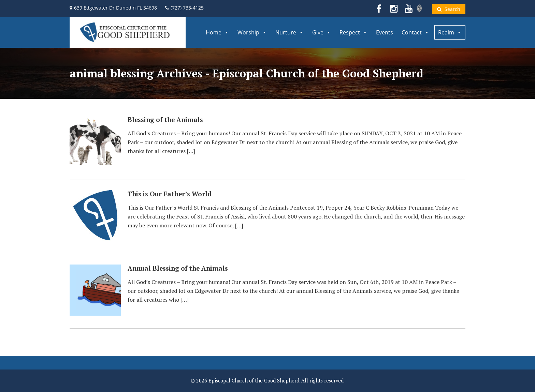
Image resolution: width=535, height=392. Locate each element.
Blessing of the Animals (165, 120)
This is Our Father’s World (170, 194)
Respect (353, 32)
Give (322, 32)
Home (217, 32)
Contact (415, 32)
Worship (252, 32)
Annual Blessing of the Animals (178, 268)
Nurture (290, 32)
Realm (450, 32)
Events (385, 32)
